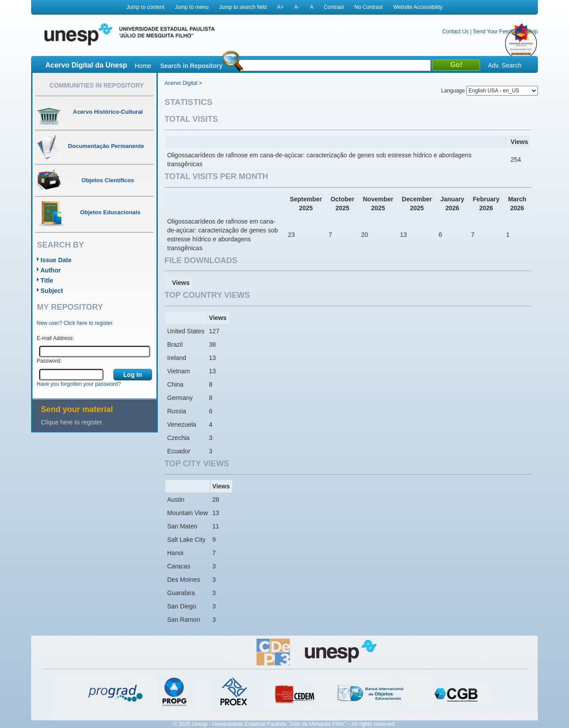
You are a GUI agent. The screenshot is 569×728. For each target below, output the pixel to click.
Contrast (334, 7)
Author (51, 270)
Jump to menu (192, 7)
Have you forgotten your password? (79, 384)
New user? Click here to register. (75, 323)
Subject (52, 291)
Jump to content (145, 7)
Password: (49, 361)
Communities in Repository (96, 85)
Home (143, 66)
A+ (280, 7)
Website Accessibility (418, 7)
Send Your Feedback (498, 32)
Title (47, 280)
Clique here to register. (72, 422)
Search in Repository (191, 66)
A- (297, 7)
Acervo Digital (181, 83)
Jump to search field (243, 7)
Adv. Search (504, 65)
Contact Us (455, 32)
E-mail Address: (56, 338)
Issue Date (56, 260)
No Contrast (369, 7)
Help (532, 32)
